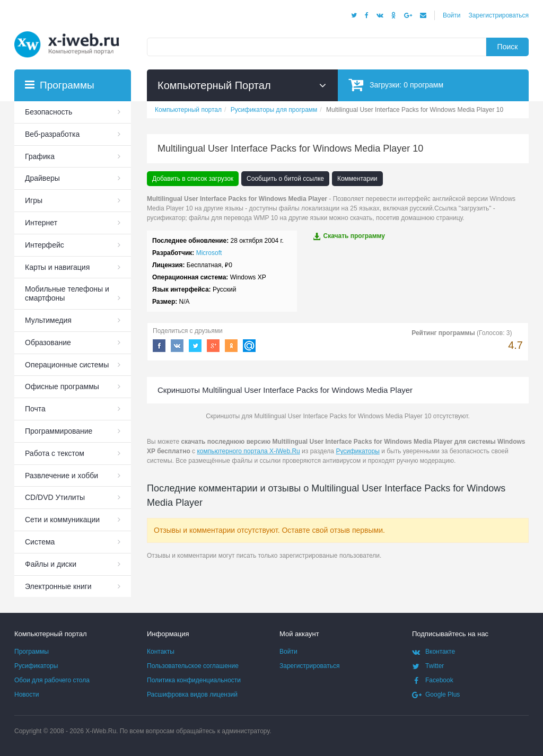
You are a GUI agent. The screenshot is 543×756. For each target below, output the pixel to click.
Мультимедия (48, 320)
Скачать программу (349, 236)
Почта (35, 409)
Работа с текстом (55, 453)
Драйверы (42, 178)
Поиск (508, 47)
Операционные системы (67, 365)
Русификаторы (357, 451)
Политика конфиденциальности (194, 680)
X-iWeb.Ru (101, 731)
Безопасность (49, 112)
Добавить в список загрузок (193, 179)
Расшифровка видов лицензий (192, 695)
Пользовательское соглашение (193, 666)
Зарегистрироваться (499, 15)
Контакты (161, 652)
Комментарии (357, 179)
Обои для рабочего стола (52, 680)
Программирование (59, 431)
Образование (48, 342)
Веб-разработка (52, 134)
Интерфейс (45, 245)
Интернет (41, 223)
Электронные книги (58, 586)
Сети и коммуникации (62, 520)
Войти (452, 15)
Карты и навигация (57, 267)
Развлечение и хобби (62, 476)
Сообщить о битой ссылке (285, 179)
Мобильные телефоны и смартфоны (67, 293)
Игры (34, 200)
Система (40, 542)
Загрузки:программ (396, 85)
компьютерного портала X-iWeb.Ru (248, 451)
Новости (27, 695)
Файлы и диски (51, 564)
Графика (40, 156)
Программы (32, 652)
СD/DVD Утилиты (55, 497)
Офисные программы (62, 386)
